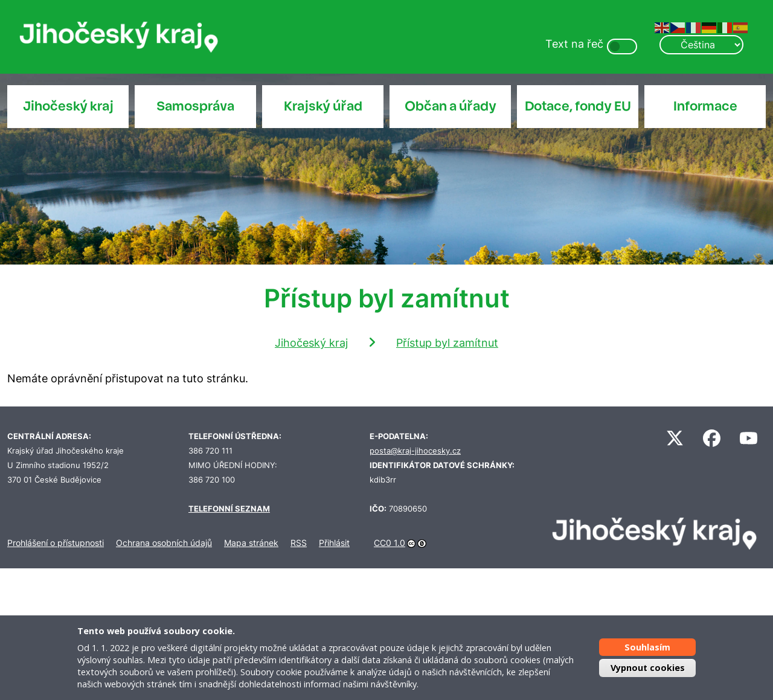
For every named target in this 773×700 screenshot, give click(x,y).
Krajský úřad (323, 106)
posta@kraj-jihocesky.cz (415, 451)
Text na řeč (574, 44)
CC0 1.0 (390, 543)
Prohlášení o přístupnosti (56, 543)
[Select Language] (701, 45)
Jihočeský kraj (68, 106)
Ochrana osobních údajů (164, 543)
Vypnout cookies (648, 668)
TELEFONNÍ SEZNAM (229, 509)
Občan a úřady (451, 106)
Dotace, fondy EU (578, 106)
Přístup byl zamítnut (447, 343)
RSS (299, 543)
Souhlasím (647, 647)
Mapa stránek (251, 543)
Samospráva (195, 106)
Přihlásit (334, 543)
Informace (705, 106)
